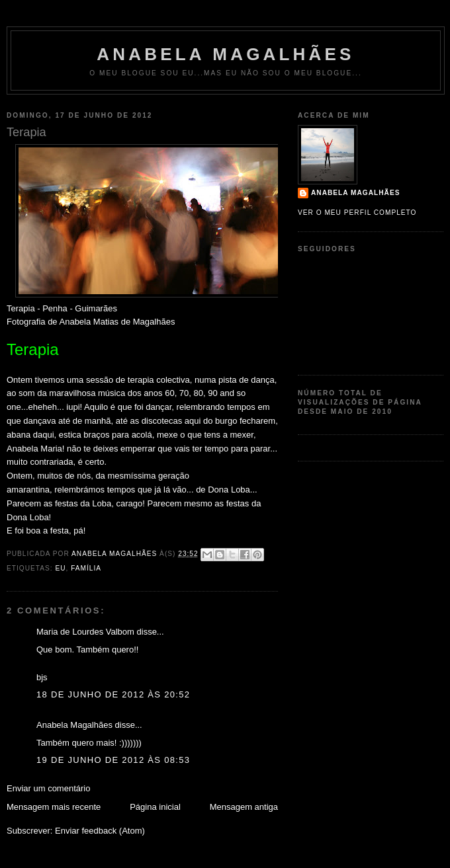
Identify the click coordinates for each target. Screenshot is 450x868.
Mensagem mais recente (54, 807)
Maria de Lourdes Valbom (85, 632)
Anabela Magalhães (225, 54)
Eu (60, 568)
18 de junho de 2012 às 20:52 (113, 694)
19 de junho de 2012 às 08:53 (113, 760)
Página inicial (155, 807)
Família (86, 568)
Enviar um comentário (48, 788)
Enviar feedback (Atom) (100, 831)
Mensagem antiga (244, 807)
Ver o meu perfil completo (357, 213)
